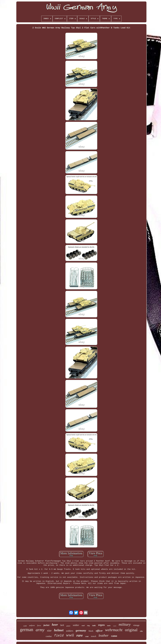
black (91, 631)
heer (55, 625)
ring (88, 626)
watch (115, 626)
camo (114, 636)
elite (141, 631)
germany (81, 631)
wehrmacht (114, 630)
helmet (59, 630)
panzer (68, 626)
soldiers (70, 631)
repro (101, 625)
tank (94, 626)
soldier (76, 625)
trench (93, 636)
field (59, 636)
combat (49, 636)
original (131, 630)
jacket (46, 625)
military (125, 624)
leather (104, 635)
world (25, 626)
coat (87, 636)
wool (83, 626)
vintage (136, 625)
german (27, 630)
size (49, 630)
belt (62, 625)
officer (99, 631)
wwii (70, 635)
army (40, 630)
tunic (109, 626)
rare (80, 635)
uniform (32, 626)
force (39, 625)
